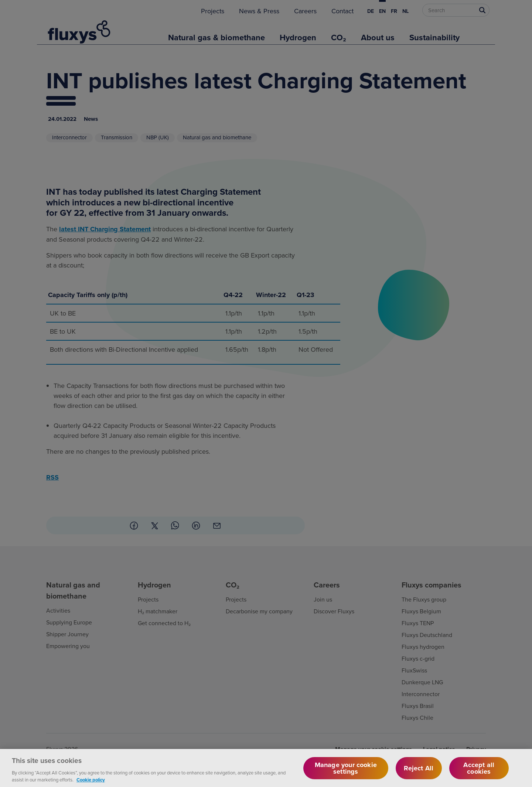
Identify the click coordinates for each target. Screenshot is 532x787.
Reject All (419, 771)
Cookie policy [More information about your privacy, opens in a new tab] (91, 783)
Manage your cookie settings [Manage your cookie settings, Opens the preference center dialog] (346, 771)
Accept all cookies (479, 771)
